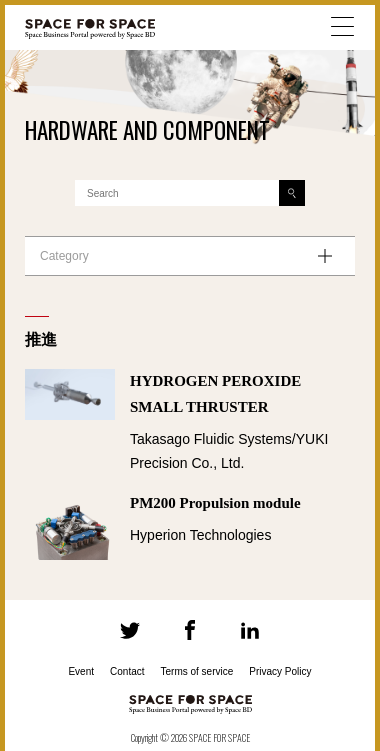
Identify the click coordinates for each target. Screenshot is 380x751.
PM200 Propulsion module (215, 503)
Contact (127, 671)
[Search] (292, 193)
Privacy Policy (280, 671)
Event (81, 671)
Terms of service (197, 671)
